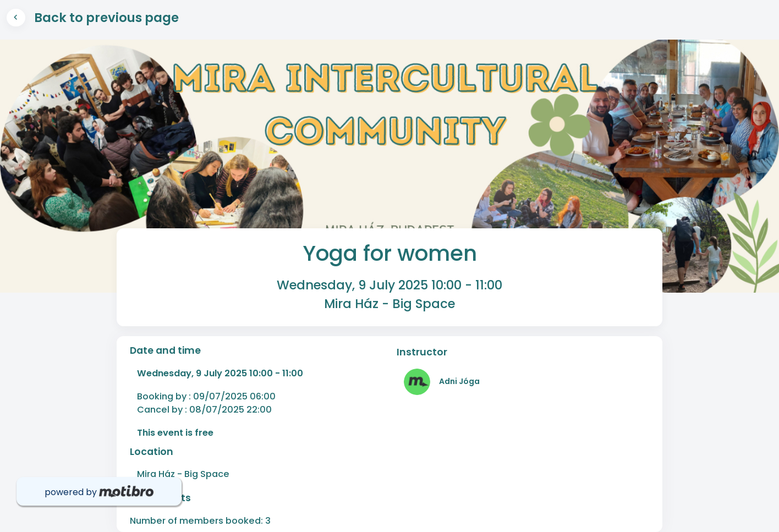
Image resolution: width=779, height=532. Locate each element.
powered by (99, 492)
